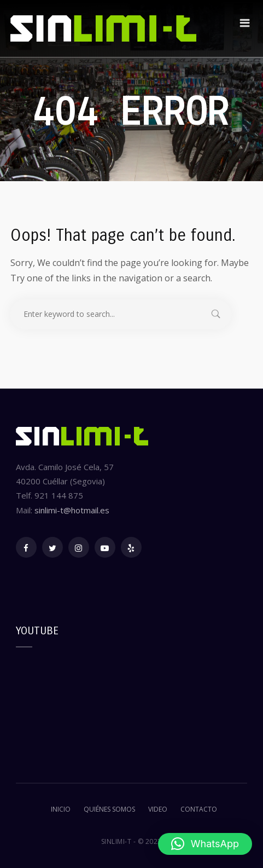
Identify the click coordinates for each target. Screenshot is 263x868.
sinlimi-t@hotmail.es (72, 510)
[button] (205, 844)
